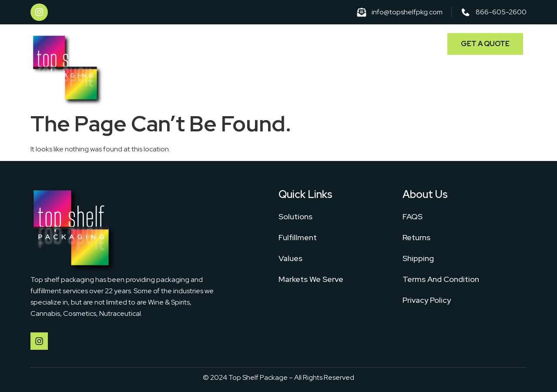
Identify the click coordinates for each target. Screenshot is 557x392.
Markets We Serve (391, 42)
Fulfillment (325, 42)
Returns (416, 237)
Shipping (418, 258)
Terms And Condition (441, 279)
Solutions (275, 42)
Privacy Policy (427, 300)
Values (290, 258)
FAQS (413, 216)
